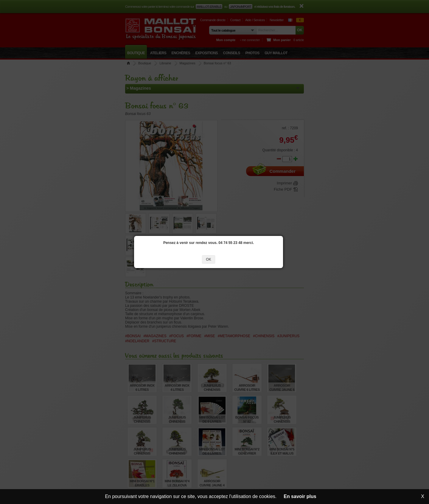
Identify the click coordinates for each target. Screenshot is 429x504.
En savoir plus (300, 496)
